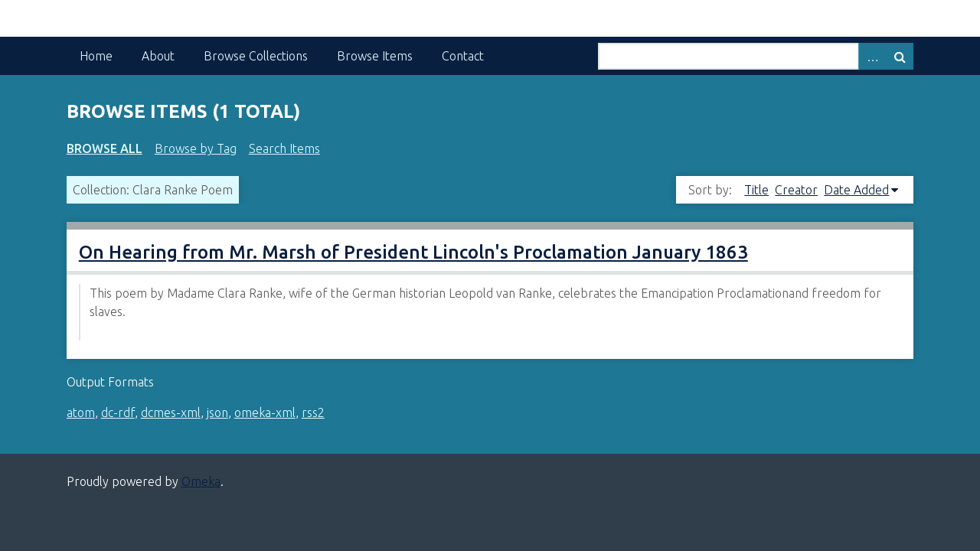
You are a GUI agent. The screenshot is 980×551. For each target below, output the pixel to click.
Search (900, 56)
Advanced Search (872, 56)
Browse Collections (256, 56)
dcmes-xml (171, 412)
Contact (463, 56)
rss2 (313, 412)
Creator (796, 190)
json (217, 412)
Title (756, 190)
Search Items (284, 148)
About (158, 56)
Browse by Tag (196, 148)
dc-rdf (118, 412)
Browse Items (375, 56)
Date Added (856, 190)
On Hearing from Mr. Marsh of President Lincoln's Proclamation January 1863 (413, 252)
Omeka (201, 481)
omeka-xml (265, 412)
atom (81, 412)
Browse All (105, 148)
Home (96, 56)
